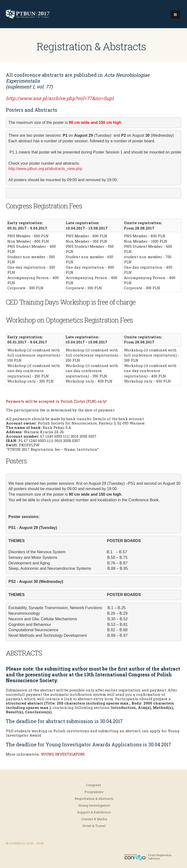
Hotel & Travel (94, 826)
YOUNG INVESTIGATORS (63, 754)
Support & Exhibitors (94, 812)
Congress (93, 785)
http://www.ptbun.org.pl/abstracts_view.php (45, 169)
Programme (94, 792)
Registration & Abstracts (94, 799)
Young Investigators (94, 805)
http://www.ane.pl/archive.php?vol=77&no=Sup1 (60, 98)
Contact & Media (94, 819)
